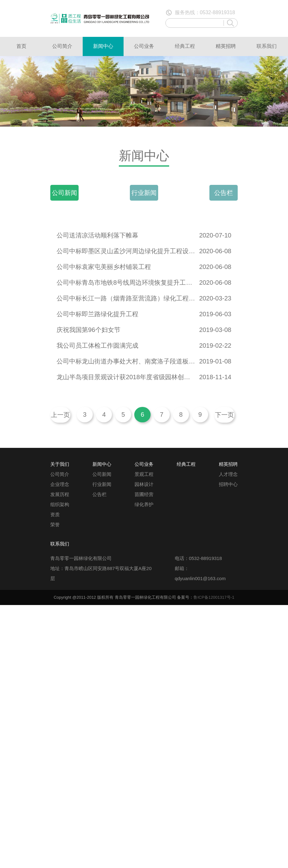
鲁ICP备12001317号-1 (214, 597)
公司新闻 (64, 193)
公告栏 (224, 193)
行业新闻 (144, 193)
